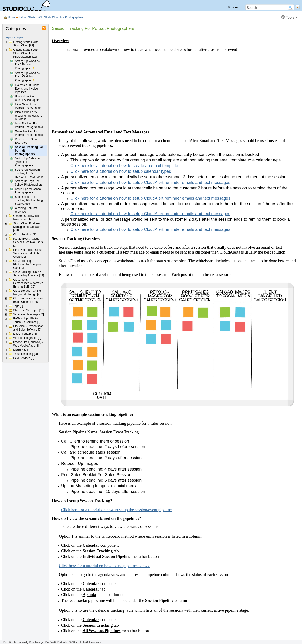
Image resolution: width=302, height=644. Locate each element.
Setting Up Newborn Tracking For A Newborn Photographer (29, 173)
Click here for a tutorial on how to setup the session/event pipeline (116, 510)
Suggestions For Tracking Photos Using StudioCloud (29, 200)
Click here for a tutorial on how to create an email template (124, 166)
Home (12, 17)
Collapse (19, 38)
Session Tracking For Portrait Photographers (29, 151)
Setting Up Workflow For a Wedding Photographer (27, 77)
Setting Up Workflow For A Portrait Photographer (27, 65)
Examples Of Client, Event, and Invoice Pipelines (27, 89)
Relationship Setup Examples (27, 141)
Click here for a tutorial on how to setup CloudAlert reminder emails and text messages (150, 183)
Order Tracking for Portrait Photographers (29, 133)
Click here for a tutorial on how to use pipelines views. (104, 566)
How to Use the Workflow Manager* (27, 98)
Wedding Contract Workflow (26, 210)
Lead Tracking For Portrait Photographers (29, 125)
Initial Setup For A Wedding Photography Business (29, 116)
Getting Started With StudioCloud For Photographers (51, 17)
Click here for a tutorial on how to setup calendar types (121, 171)
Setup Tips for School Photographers (28, 191)
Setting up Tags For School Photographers (29, 183)
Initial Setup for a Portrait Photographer (28, 106)
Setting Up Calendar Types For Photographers (27, 162)
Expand (9, 38)
